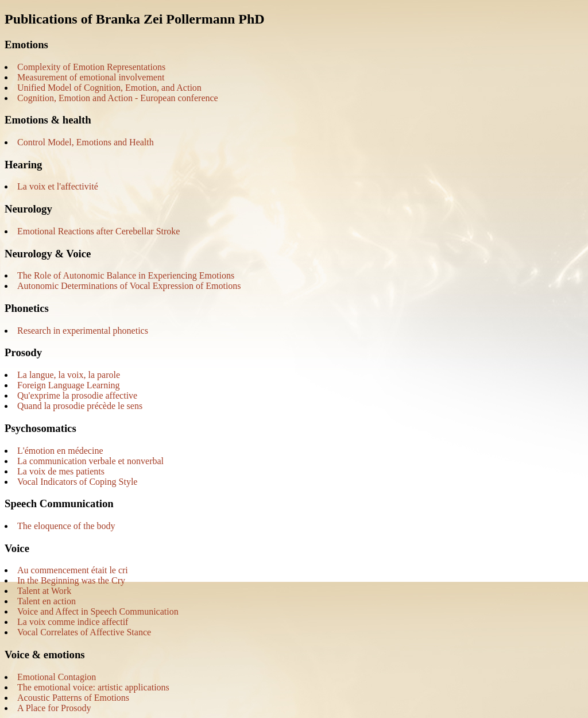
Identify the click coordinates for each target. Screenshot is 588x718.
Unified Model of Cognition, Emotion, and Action (109, 88)
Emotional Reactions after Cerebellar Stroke (98, 231)
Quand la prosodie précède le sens (80, 406)
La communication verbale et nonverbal (90, 461)
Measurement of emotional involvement (91, 77)
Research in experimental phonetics (83, 331)
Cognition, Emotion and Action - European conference (118, 98)
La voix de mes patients (61, 471)
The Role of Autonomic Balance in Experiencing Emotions (126, 275)
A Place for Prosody (54, 708)
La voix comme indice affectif (73, 622)
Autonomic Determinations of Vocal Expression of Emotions (129, 286)
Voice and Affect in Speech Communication (98, 611)
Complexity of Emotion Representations (91, 67)
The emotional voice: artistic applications (93, 687)
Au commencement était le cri (73, 570)
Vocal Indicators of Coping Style (77, 482)
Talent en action (47, 601)
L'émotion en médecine (60, 451)
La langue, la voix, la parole (69, 375)
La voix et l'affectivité (58, 186)
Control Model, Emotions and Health (86, 142)
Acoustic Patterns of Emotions (73, 698)
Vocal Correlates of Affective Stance (84, 632)
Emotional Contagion (57, 677)
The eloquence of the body (66, 526)
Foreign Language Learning (69, 385)
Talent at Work (44, 591)
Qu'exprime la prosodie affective (77, 395)
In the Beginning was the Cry (71, 580)
